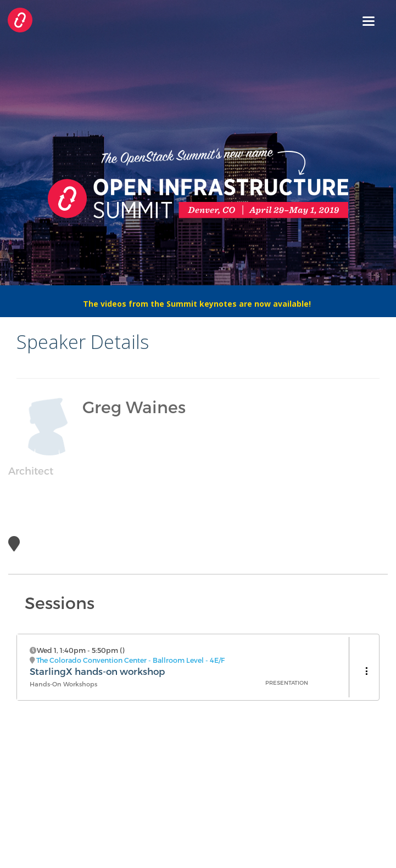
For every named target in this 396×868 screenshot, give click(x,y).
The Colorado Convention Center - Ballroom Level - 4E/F (130, 660)
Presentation (287, 683)
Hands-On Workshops (63, 684)
